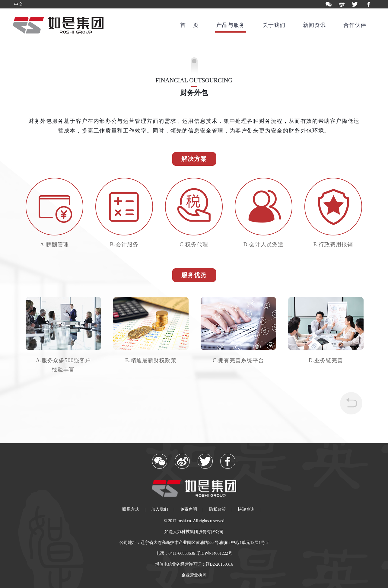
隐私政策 (218, 509)
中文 (18, 4)
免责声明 (189, 509)
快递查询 (246, 509)
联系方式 (131, 509)
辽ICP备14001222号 (214, 553)
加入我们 (160, 509)
